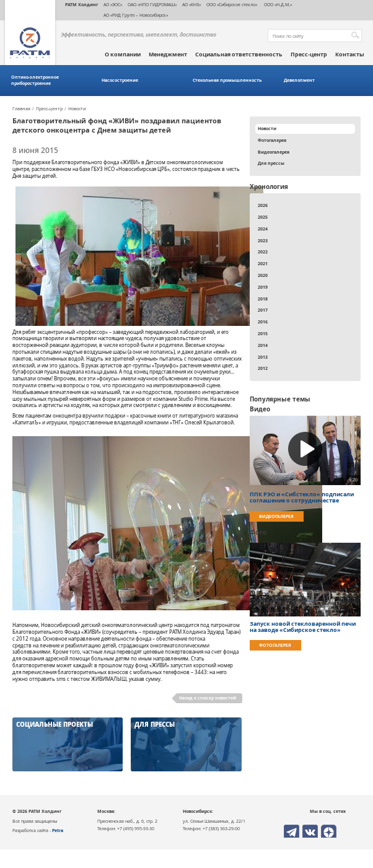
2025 (263, 217)
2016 (263, 322)
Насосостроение (120, 80)
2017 (263, 310)
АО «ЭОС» (113, 4)
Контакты (350, 55)
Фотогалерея (272, 140)
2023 (263, 240)
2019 (263, 287)
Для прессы (271, 163)
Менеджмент (168, 55)
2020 (263, 275)
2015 (263, 333)
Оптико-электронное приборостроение (35, 80)
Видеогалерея (274, 152)
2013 (263, 357)
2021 (263, 263)
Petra (58, 830)
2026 (263, 205)
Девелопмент (299, 80)
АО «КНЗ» (191, 4)
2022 (263, 252)
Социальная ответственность (239, 55)
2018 (263, 299)
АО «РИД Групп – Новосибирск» (136, 15)
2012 (263, 368)
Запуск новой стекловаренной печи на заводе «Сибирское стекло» (303, 627)
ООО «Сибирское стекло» (232, 4)
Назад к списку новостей (208, 698)
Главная (21, 109)
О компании (123, 55)
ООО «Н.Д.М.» (277, 4)
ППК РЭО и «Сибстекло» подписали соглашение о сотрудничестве (302, 498)
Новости (77, 109)
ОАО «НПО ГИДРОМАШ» (152, 4)
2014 (263, 345)
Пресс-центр (309, 55)
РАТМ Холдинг (81, 4)
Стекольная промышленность (227, 80)
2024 (263, 229)
